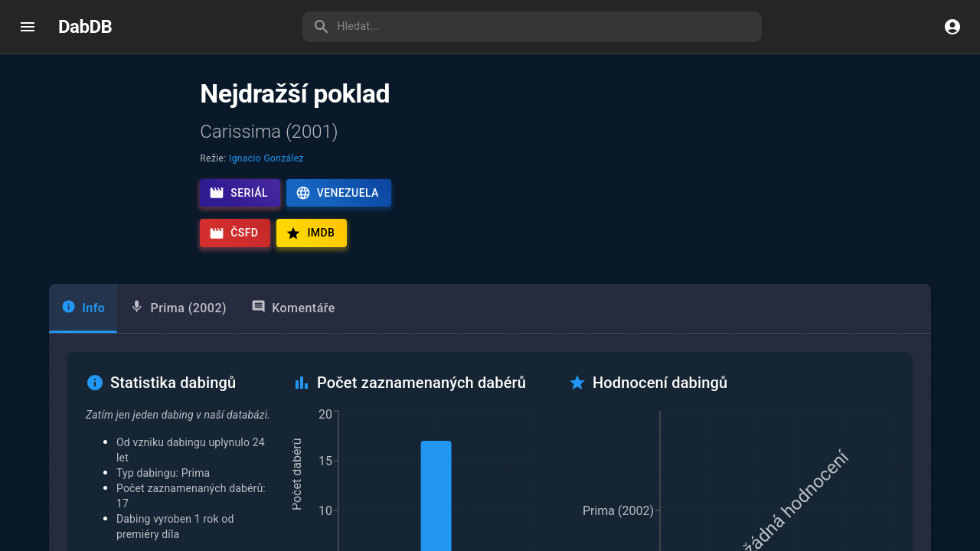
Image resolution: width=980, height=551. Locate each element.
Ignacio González (266, 158)
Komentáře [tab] (293, 307)
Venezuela (337, 193)
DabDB (85, 27)
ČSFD (234, 233)
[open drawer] (28, 27)
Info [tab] (83, 307)
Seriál (238, 193)
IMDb (310, 233)
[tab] (178, 308)
